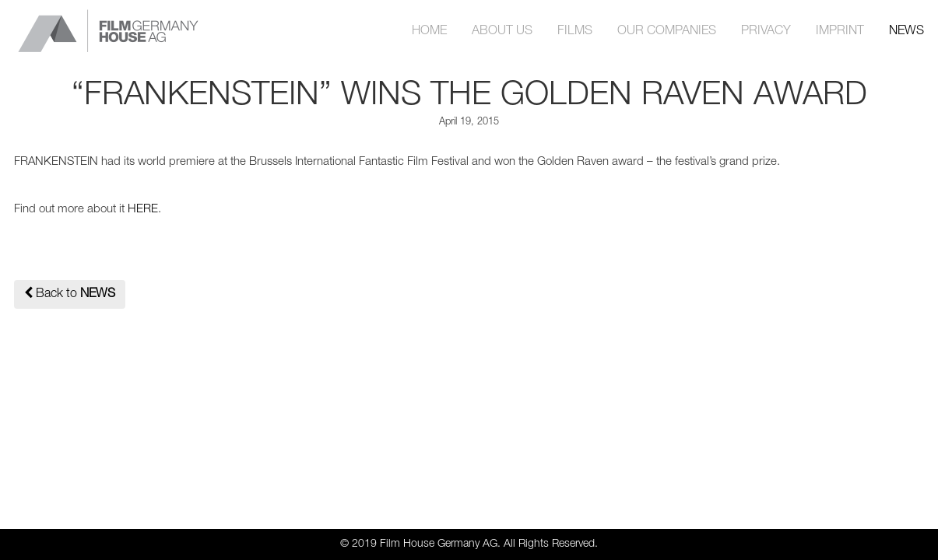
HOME (429, 31)
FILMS (575, 31)
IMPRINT (840, 31)
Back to (70, 293)
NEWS (906, 31)
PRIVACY (766, 31)
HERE (143, 209)
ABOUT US (502, 31)
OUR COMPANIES (667, 31)
